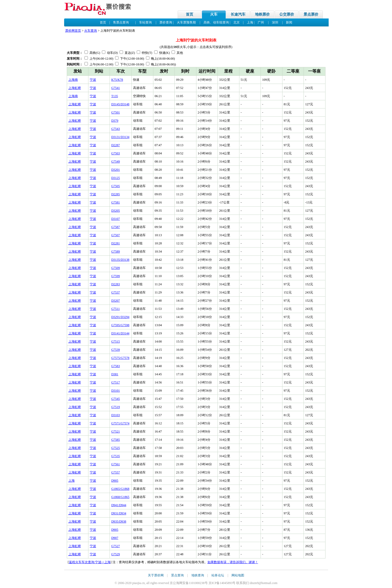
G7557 (115, 472)
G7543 (115, 129)
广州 (261, 22)
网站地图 (238, 575)
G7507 (115, 235)
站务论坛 (218, 575)
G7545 (115, 399)
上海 (250, 22)
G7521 (115, 431)
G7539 (115, 350)
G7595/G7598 (120, 325)
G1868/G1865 (120, 497)
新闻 (289, 22)
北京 (237, 22)
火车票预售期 (186, 22)
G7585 (115, 440)
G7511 (115, 309)
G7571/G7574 (120, 423)
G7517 (115, 382)
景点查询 (177, 575)
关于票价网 (156, 575)
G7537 (115, 292)
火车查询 (91, 31)
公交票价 (287, 14)
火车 (214, 14)
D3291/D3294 (120, 317)
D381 (115, 374)
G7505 (115, 186)
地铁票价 (262, 14)
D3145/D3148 (120, 104)
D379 (115, 121)
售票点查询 (121, 22)
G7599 (115, 276)
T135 (114, 96)
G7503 (115, 153)
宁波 (93, 80)
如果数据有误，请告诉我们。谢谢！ (233, 562)
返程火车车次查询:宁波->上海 (90, 562)
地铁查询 (198, 575)
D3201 (115, 170)
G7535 (115, 456)
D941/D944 (119, 505)
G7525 (115, 448)
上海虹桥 (75, 88)
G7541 (115, 88)
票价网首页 (73, 31)
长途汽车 (238, 14)
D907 (115, 538)
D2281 (115, 243)
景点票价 (311, 14)
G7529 (115, 554)
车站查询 (145, 22)
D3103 (115, 415)
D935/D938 (119, 521)
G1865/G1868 (120, 489)
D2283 (115, 284)
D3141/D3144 (120, 333)
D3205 (115, 211)
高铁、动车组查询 (216, 22)
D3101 (115, 391)
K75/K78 (117, 80)
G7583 (115, 366)
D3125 (115, 178)
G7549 (115, 162)
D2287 (115, 145)
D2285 (115, 194)
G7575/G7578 (120, 358)
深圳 (275, 22)
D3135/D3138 (120, 260)
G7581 (115, 202)
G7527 (115, 546)
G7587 (115, 227)
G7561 (115, 464)
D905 (115, 481)
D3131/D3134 (120, 137)
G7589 (115, 252)
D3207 (115, 301)
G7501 (115, 112)
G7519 (115, 407)
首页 (190, 14)
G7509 (115, 268)
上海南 (73, 80)
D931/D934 (119, 513)
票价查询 (166, 22)
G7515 (115, 342)
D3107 (115, 219)
